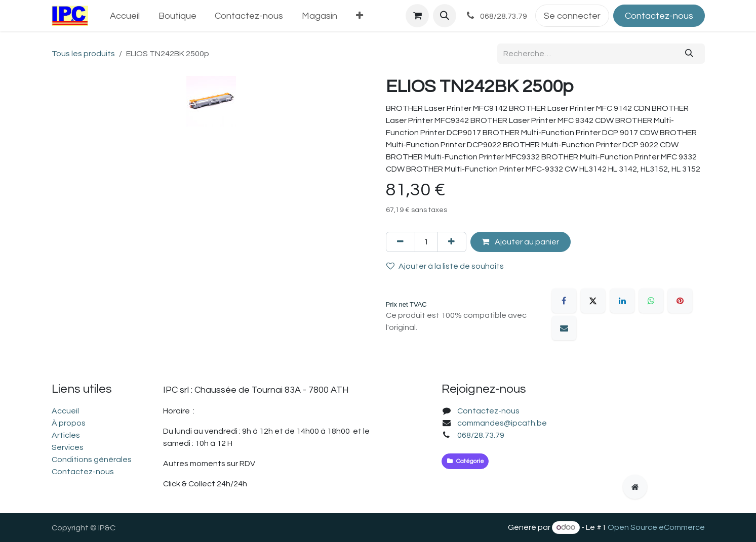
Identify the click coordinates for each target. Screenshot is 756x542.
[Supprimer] (401, 242)
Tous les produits (83, 54)
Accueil (65, 411)
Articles (66, 435)
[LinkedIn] (622, 301)
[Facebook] (564, 301)
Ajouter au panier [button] (520, 242)
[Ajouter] (452, 242)
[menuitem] (125, 16)
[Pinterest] (680, 301)
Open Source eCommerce (656, 527)
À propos (69, 423)
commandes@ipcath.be (502, 423)
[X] (593, 301)
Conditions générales (92, 460)
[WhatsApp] (651, 301)
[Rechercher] (689, 54)
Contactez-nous (659, 16)
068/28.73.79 (481, 435)
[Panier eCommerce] (417, 16)
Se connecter (572, 16)
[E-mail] (564, 328)
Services (68, 447)
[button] (445, 16)
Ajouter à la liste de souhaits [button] (445, 266)
